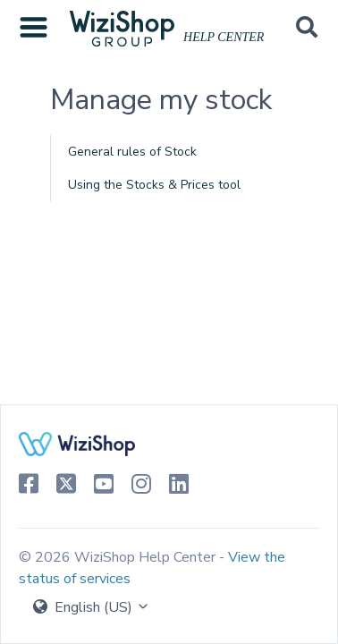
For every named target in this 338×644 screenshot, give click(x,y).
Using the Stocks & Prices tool (154, 185)
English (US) (92, 607)
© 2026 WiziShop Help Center (119, 557)
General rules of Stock (132, 152)
